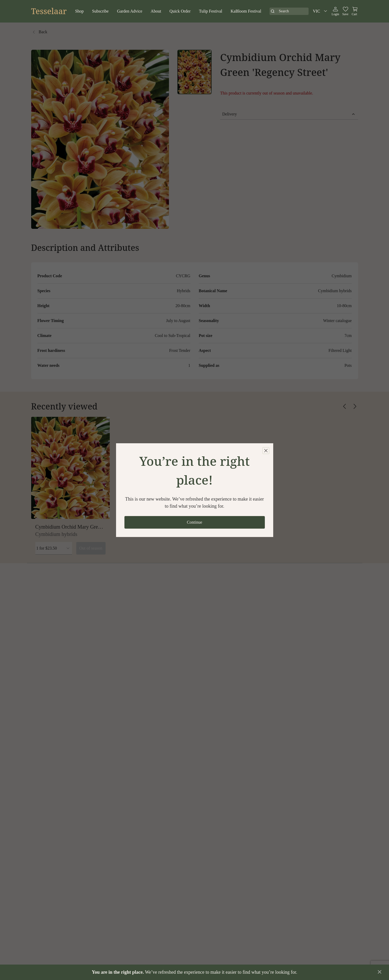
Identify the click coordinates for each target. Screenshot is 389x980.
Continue (194, 522)
